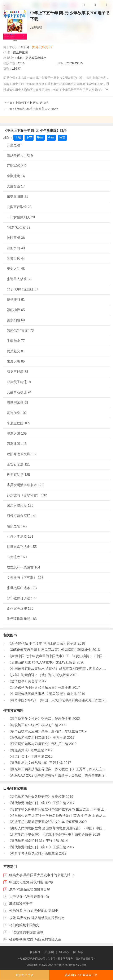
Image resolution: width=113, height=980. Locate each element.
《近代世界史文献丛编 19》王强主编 (35, 763)
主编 (18, 138)
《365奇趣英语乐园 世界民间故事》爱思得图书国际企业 (50, 650)
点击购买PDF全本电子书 (81, 975)
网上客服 (78, 952)
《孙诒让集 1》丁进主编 (26, 756)
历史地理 (36, 27)
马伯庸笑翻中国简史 (24, 925)
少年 (51, 138)
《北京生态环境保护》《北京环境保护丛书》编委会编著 (50, 834)
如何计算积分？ (43, 47)
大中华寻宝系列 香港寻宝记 (30, 896)
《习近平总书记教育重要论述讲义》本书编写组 (43, 822)
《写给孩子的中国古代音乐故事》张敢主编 (40, 688)
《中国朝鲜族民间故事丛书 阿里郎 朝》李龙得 (42, 694)
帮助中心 (64, 952)
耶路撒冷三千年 (21, 904)
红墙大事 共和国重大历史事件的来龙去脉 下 (42, 875)
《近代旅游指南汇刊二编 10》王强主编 (37, 847)
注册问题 (49, 952)
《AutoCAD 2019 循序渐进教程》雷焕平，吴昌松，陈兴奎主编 (55, 775)
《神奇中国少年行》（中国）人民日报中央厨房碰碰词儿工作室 (55, 700)
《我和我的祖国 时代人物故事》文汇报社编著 (42, 662)
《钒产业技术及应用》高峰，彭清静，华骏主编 (43, 731)
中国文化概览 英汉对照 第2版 (31, 882)
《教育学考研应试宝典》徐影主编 (33, 853)
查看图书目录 (25, 975)
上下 (29, 138)
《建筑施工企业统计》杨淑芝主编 (33, 725)
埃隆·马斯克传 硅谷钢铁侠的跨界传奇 (37, 918)
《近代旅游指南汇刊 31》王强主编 (34, 841)
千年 (40, 138)
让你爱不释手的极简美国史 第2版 (37, 109)
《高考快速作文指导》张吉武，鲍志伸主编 (40, 719)
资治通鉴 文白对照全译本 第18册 (34, 911)
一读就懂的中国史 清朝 (26, 932)
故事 (62, 138)
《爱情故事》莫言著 (23, 681)
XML (78, 965)
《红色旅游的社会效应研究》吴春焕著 (36, 797)
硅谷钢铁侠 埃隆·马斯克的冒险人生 (35, 939)
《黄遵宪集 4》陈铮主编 (26, 750)
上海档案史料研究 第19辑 (32, 103)
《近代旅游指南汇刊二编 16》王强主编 (37, 738)
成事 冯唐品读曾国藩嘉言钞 (30, 889)
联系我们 (35, 952)
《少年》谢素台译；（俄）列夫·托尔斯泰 (38, 675)
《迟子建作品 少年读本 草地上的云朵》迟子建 (42, 643)
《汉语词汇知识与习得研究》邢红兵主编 (38, 744)
